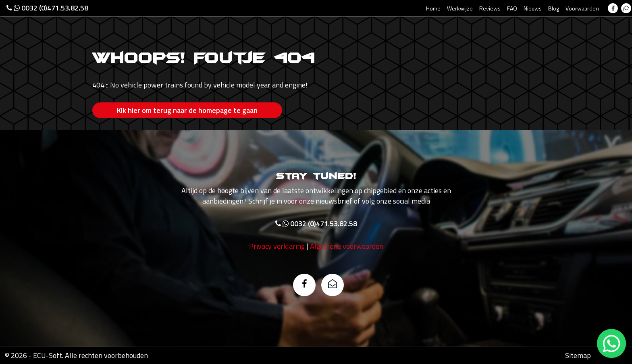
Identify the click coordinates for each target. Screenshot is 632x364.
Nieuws (533, 8)
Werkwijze (460, 8)
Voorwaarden (582, 8)
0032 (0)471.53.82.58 (47, 8)
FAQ (512, 8)
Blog (554, 8)
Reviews (490, 8)
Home (433, 8)
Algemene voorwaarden (347, 246)
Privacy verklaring (277, 246)
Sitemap (578, 355)
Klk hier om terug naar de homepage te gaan (187, 110)
